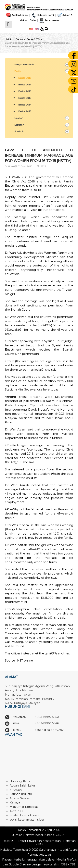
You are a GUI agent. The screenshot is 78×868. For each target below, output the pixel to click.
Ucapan (19, 118)
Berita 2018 (25, 78)
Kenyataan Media (24, 64)
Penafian (69, 841)
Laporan (19, 125)
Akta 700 (16, 811)
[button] (67, 65)
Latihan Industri (21, 794)
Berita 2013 (25, 111)
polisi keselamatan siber (27, 820)
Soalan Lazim (17, 15)
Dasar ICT (9, 841)
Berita (18, 71)
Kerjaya (15, 802)
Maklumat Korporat (24, 807)
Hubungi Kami (42, 15)
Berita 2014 (25, 105)
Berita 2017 (25, 85)
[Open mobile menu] (8, 24)
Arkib (40, 844)
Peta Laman (48, 20)
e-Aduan (16, 790)
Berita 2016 (25, 91)
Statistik (19, 131)
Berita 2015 (25, 98)
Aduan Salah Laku (22, 786)
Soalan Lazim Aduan (24, 815)
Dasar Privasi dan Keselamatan (39, 841)
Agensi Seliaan (20, 798)
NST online (25, 661)
